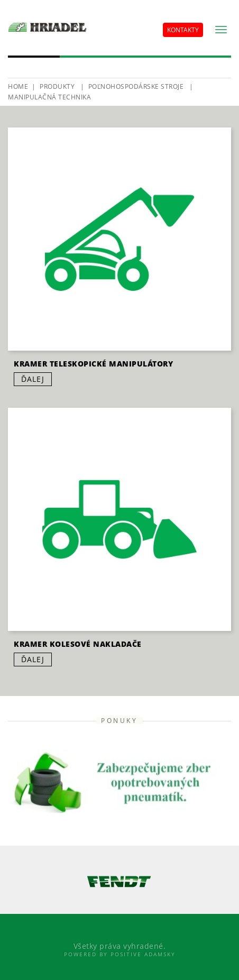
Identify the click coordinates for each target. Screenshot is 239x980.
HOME (18, 86)
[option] (119, 881)
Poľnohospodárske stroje (136, 86)
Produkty (57, 86)
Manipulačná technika (49, 97)
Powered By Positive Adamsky (120, 954)
